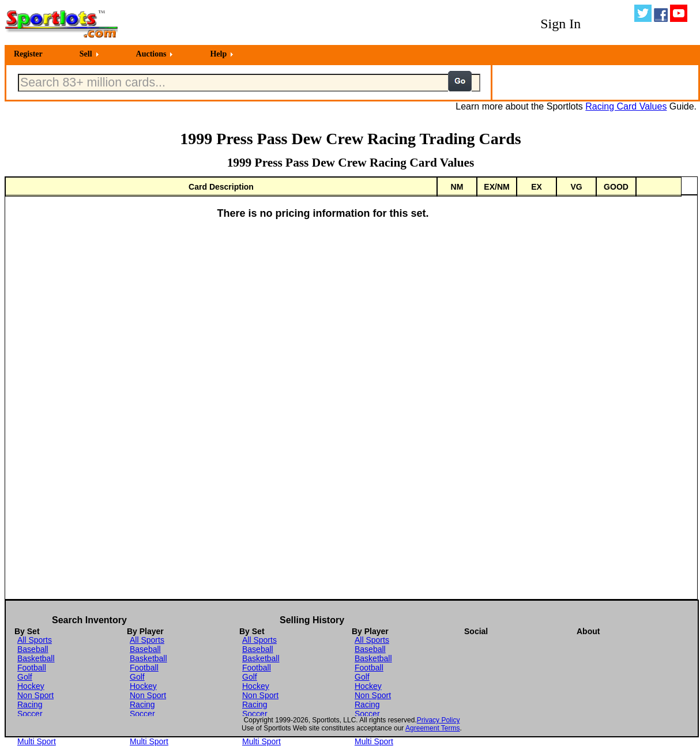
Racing (30, 704)
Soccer (30, 714)
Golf (25, 677)
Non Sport (35, 695)
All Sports (35, 640)
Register (28, 54)
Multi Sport (37, 741)
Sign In (560, 24)
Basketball (36, 658)
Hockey (31, 686)
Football (32, 668)
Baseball (33, 649)
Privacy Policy (439, 720)
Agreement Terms (432, 728)
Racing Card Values (626, 106)
